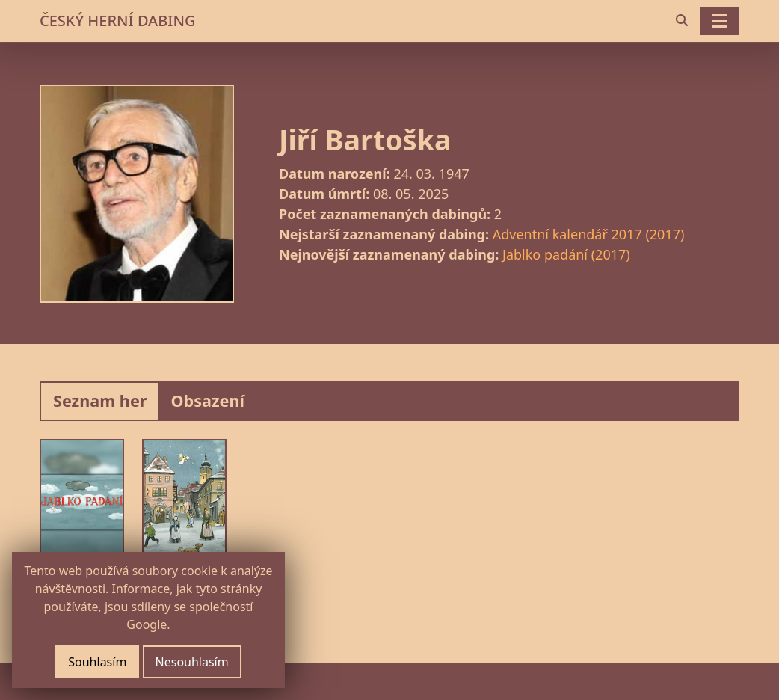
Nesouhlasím (192, 662)
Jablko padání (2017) (566, 254)
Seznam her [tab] (100, 400)
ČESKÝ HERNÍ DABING (117, 21)
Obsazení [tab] (207, 400)
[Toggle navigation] (719, 21)
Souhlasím (97, 662)
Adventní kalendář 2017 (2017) (589, 234)
